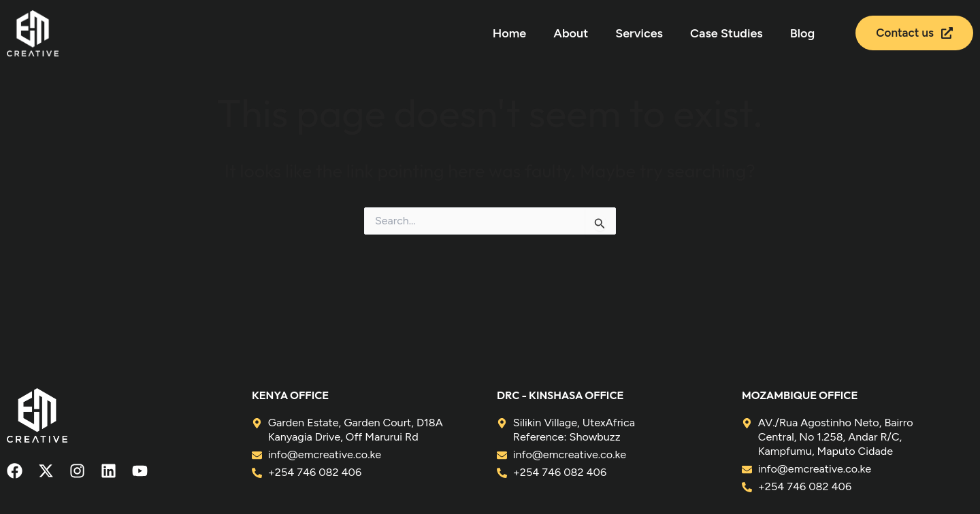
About (571, 33)
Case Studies (726, 33)
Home (509, 33)
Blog (802, 33)
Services (639, 33)
